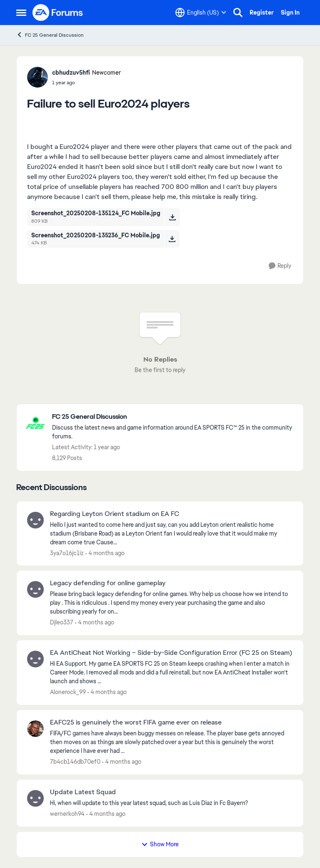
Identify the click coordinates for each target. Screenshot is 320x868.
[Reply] (280, 266)
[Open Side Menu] (21, 13)
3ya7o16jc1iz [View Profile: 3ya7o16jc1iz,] (67, 553)
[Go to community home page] (58, 13)
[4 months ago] (105, 553)
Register (262, 13)
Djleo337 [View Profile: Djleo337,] (62, 622)
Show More (160, 844)
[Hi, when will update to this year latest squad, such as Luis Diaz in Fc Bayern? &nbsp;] (171, 803)
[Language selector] (201, 13)
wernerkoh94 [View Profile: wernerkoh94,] (67, 814)
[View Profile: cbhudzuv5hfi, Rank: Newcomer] (37, 77)
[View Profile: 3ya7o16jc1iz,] (35, 520)
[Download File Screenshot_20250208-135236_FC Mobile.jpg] (172, 239)
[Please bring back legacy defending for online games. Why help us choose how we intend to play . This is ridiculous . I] (171, 603)
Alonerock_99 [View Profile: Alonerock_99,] (68, 692)
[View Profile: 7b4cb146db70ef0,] (35, 729)
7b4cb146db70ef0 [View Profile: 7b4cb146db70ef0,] (75, 762)
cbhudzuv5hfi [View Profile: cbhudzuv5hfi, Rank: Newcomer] (71, 73)
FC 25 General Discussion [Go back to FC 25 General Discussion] (50, 35)
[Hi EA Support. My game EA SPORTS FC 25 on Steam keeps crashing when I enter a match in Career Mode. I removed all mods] (171, 673)
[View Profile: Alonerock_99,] (35, 659)
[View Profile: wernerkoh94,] (35, 798)
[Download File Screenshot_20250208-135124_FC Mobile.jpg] (172, 217)
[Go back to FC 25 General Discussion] (174, 417)
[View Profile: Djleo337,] (35, 589)
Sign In (290, 13)
